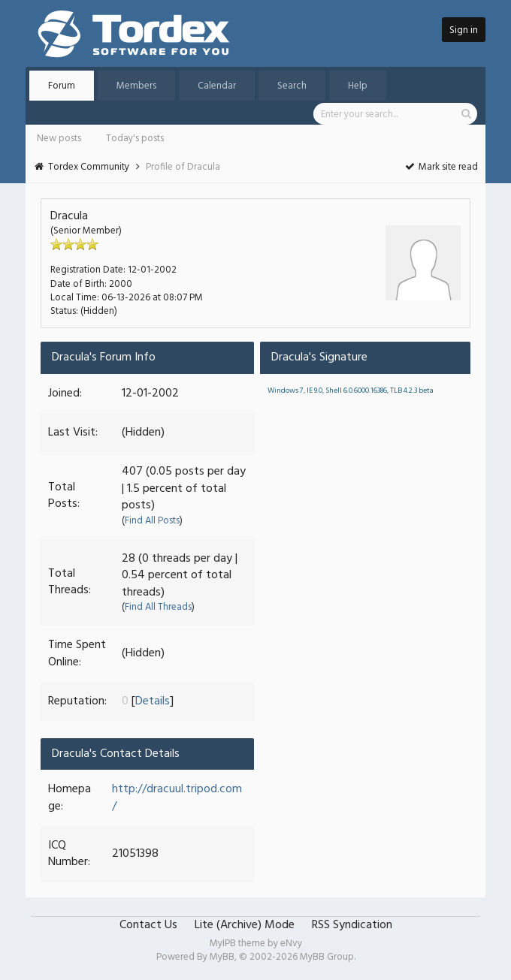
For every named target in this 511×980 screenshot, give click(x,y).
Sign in (464, 30)
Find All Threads (158, 607)
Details (153, 701)
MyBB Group (327, 957)
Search (292, 86)
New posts (59, 139)
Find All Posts (152, 521)
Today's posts (135, 139)
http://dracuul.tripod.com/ (177, 798)
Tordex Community (89, 167)
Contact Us (148, 925)
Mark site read (441, 167)
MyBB (222, 957)
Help (358, 86)
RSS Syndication (352, 925)
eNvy (291, 944)
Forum (62, 86)
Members (136, 86)
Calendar (217, 86)
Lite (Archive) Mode (245, 925)
